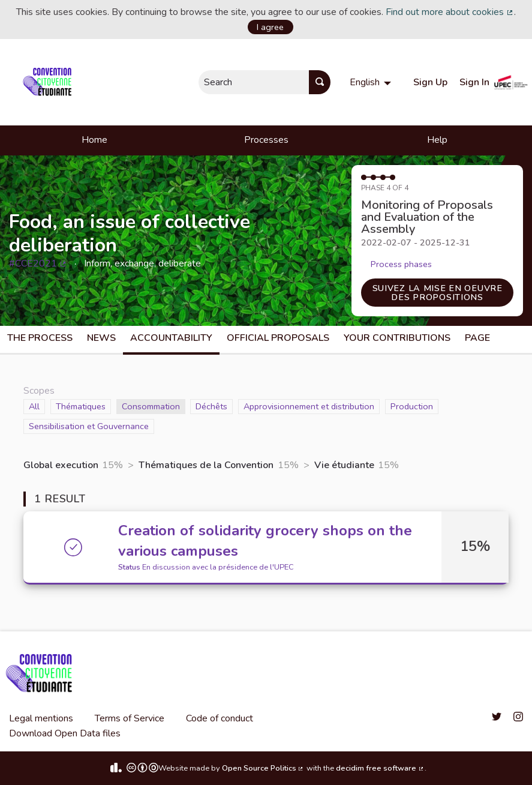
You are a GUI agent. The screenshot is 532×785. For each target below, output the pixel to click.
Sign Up (430, 82)
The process (40, 338)
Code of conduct (220, 718)
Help (437, 140)
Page (477, 338)
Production (412, 406)
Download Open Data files (65, 733)
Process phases (401, 264)
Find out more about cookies (450, 12)
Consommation (151, 406)
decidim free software (380, 768)
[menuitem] (372, 82)
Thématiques (81, 406)
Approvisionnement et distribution (309, 406)
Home (94, 140)
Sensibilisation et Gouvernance (89, 426)
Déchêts (211, 406)
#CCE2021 (38, 263)
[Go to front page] (49, 82)
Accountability (171, 338)
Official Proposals (278, 338)
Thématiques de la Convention (206, 465)
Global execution (61, 465)
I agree (270, 27)
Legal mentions (41, 718)
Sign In (474, 82)
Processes (266, 140)
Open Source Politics (263, 768)
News (101, 338)
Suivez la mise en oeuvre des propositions (438, 292)
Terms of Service (130, 718)
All (37, 406)
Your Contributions (397, 338)
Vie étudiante (344, 465)
